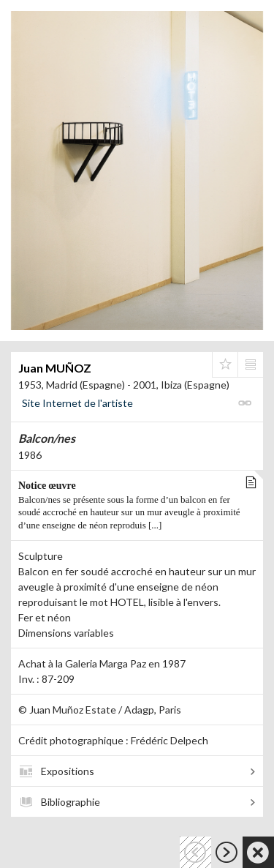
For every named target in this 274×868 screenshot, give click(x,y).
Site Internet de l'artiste (77, 403)
